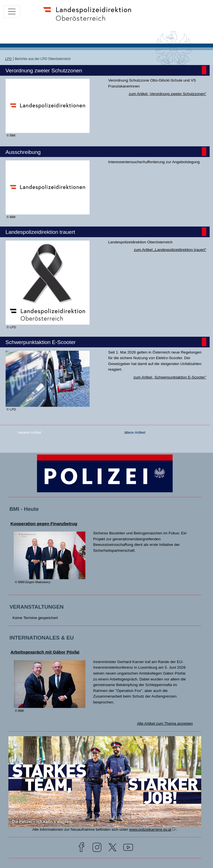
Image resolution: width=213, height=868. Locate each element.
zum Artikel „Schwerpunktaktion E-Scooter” (170, 377)
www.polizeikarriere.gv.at (150, 829)
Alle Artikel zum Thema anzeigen (165, 723)
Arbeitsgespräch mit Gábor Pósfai (45, 652)
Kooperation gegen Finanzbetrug (44, 524)
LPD (8, 59)
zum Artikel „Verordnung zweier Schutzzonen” (168, 94)
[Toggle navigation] (12, 11)
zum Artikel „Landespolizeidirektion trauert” (170, 250)
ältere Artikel (135, 432)
